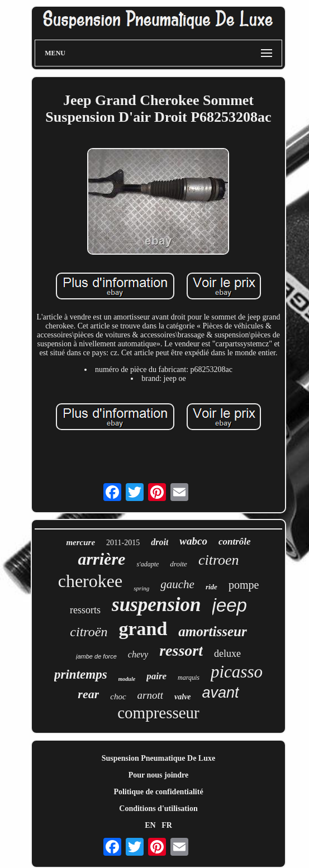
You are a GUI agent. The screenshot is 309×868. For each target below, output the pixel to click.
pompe (244, 585)
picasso (237, 672)
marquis (189, 678)
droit (160, 542)
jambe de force (96, 656)
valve (183, 697)
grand (143, 629)
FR (167, 825)
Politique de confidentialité (158, 792)
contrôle (235, 542)
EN (150, 825)
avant (221, 693)
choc (118, 697)
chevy (138, 654)
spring (141, 588)
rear (88, 694)
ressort (181, 650)
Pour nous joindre (159, 775)
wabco (193, 541)
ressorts (85, 610)
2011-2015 (123, 543)
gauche (177, 584)
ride (211, 587)
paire (156, 676)
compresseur (158, 713)
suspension (156, 605)
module (127, 679)
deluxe (227, 654)
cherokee (90, 581)
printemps (81, 674)
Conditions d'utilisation (158, 809)
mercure (80, 542)
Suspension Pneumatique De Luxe (158, 758)
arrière (101, 559)
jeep (230, 605)
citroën (89, 632)
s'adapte (148, 564)
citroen (219, 560)
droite (179, 564)
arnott (150, 695)
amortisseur (212, 631)
